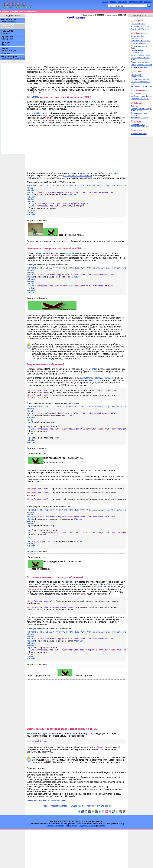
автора (122, 862)
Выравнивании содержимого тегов (95, 390)
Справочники (7, 38)
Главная (105, 2)
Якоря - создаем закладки (54, 844)
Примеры (6, 44)
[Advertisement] (76, 43)
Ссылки (8, 51)
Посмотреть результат (37, 839)
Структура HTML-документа (138, 37)
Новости (113, 2)
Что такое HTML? (138, 24)
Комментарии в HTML (140, 67)
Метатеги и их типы (139, 134)
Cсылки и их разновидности (137, 75)
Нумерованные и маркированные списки (140, 126)
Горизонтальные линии (140, 62)
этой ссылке (36, 92)
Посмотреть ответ (58, 839)
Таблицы (135, 106)
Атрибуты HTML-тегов (140, 29)
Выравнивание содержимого (137, 51)
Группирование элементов (142, 65)
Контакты (148, 2)
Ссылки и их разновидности (77, 176)
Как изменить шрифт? (140, 43)
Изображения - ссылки (140, 99)
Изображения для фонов (99, 844)
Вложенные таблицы (139, 118)
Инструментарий (13, 58)
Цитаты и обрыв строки (140, 55)
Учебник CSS (7, 32)
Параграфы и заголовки (141, 41)
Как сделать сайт (9, 20)
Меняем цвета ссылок (140, 79)
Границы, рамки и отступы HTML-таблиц (141, 110)
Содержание (77, 844)
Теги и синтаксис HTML (140, 26)
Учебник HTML (17, 11)
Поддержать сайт (136, 2)
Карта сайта (123, 2)
